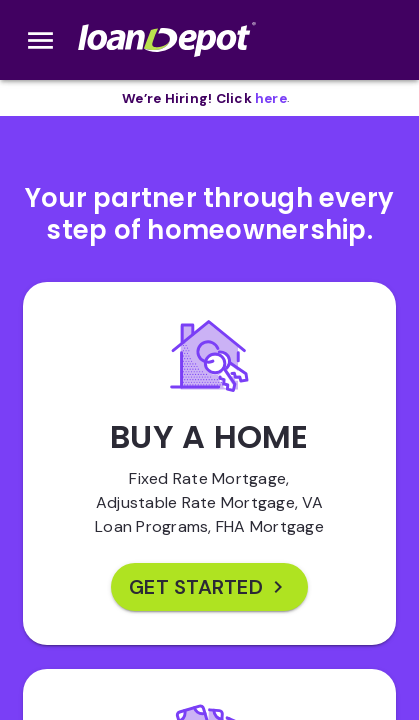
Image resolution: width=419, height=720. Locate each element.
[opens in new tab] (271, 98)
